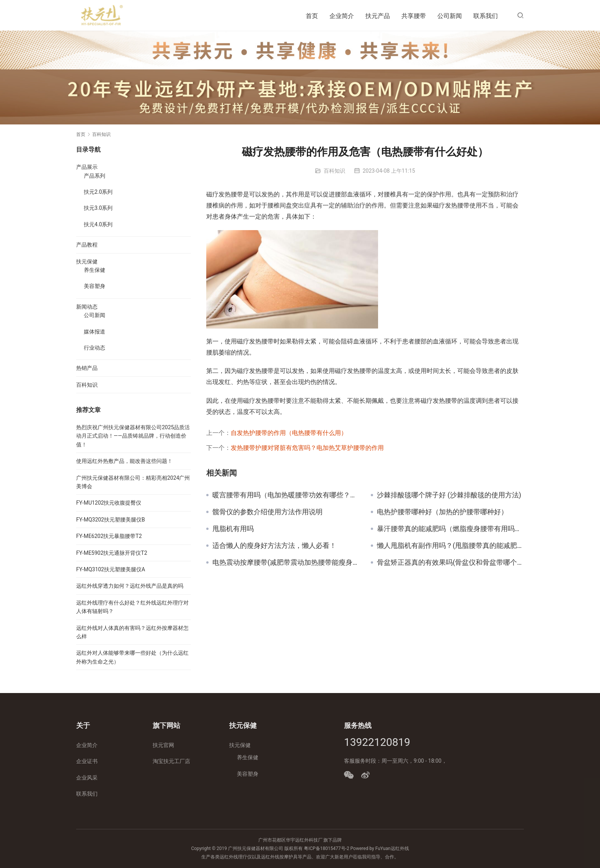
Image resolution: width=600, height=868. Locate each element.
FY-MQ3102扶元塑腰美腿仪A (111, 569)
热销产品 (87, 368)
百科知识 (334, 171)
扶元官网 (163, 745)
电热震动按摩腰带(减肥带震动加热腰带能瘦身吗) (286, 562)
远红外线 (400, 848)
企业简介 (342, 16)
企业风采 (87, 778)
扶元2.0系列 (98, 192)
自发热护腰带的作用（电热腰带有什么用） (289, 433)
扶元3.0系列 (98, 208)
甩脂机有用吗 (233, 529)
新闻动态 (87, 307)
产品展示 (87, 167)
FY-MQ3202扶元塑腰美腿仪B (111, 520)
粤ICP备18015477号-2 (327, 848)
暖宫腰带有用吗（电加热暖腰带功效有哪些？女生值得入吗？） (286, 495)
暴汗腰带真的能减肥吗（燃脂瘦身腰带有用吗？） (450, 529)
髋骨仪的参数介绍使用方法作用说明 (267, 512)
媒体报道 (95, 332)
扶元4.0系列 (98, 224)
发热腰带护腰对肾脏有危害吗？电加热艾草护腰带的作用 (307, 448)
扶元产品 (378, 16)
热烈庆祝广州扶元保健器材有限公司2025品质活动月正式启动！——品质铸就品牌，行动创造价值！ (133, 436)
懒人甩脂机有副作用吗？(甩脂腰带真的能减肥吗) (450, 546)
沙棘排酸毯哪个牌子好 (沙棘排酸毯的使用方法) (449, 495)
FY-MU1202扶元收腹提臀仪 (109, 503)
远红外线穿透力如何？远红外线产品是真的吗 (130, 586)
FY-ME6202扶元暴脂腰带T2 (109, 536)
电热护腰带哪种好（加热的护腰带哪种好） (442, 512)
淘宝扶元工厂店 (171, 761)
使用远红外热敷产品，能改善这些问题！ (124, 461)
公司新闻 (450, 16)
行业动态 (95, 348)
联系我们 (486, 16)
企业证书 (87, 761)
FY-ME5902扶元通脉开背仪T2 (112, 553)
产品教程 (87, 245)
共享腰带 (414, 16)
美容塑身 (95, 286)
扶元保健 (87, 262)
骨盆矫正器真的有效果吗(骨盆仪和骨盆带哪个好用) (450, 562)
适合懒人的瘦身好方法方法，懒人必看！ (274, 546)
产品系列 (95, 176)
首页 (312, 16)
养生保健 (95, 270)
